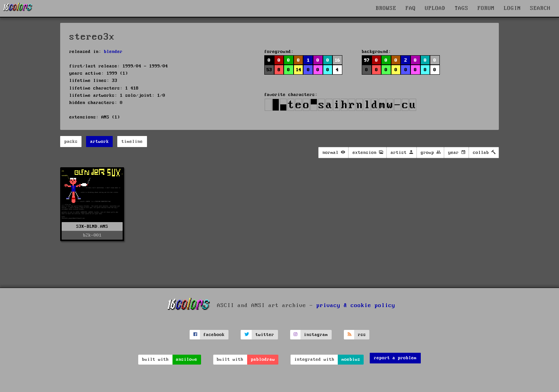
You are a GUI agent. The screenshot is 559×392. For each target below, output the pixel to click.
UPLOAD (435, 8)
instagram (316, 335)
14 (299, 70)
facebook (214, 335)
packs (71, 142)
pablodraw (263, 359)
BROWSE (386, 8)
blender (113, 52)
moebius (351, 359)
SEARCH (540, 8)
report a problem (395, 358)
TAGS (462, 8)
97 (367, 60)
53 (269, 70)
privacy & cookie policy (356, 306)
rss (362, 335)
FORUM (486, 8)
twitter (265, 335)
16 (337, 60)
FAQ (411, 8)
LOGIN (512, 8)
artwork (100, 142)
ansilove (187, 359)
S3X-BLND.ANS (92, 226)
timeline (132, 142)
